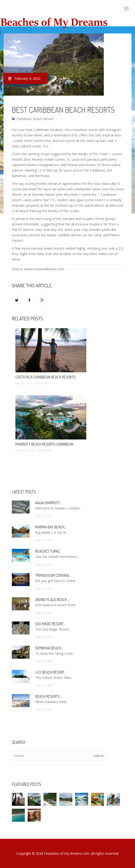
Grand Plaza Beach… (52, 600)
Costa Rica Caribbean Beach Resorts (45, 377)
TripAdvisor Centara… (53, 575)
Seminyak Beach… (49, 648)
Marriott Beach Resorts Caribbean (44, 444)
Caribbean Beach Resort (33, 119)
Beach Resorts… (48, 696)
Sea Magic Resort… (50, 624)
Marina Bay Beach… (51, 527)
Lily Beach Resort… (51, 672)
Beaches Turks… (48, 551)
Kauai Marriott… (48, 503)
